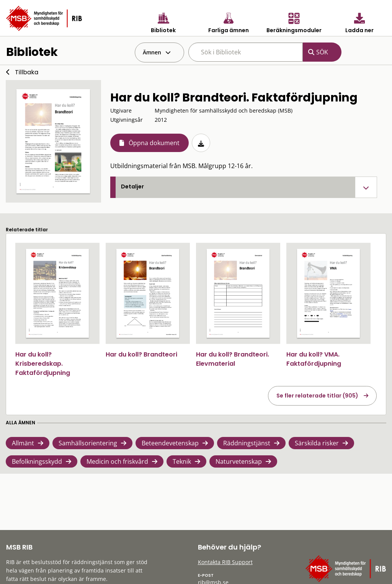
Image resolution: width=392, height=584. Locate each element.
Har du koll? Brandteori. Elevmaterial (233, 359)
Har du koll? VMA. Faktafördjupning (314, 359)
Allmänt (23, 443)
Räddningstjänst (247, 443)
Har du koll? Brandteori (141, 354)
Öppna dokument (154, 143)
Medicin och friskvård (117, 461)
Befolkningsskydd (37, 461)
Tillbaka (27, 72)
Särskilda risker (317, 443)
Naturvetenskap (239, 461)
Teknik (182, 461)
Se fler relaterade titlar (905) (317, 396)
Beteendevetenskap (170, 443)
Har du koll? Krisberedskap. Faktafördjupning (43, 364)
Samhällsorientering (88, 443)
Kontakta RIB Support (225, 562)
